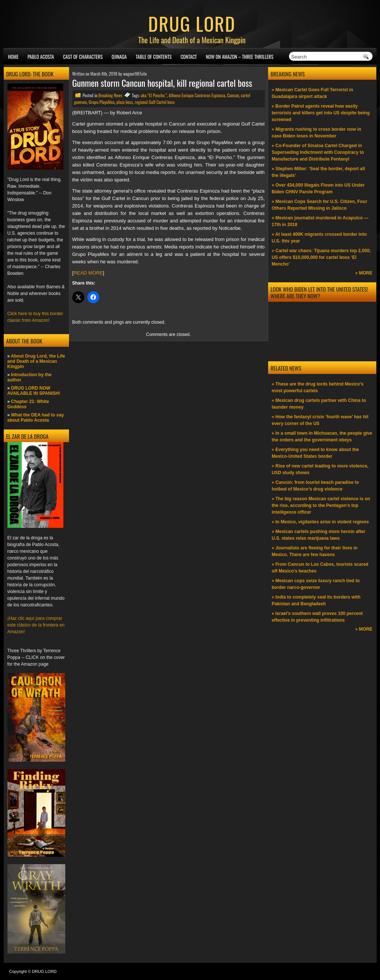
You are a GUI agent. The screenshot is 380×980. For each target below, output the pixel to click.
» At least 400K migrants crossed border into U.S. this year (319, 238)
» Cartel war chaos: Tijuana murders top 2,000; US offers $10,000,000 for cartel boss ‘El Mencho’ (321, 257)
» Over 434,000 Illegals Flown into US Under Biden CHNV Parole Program (318, 188)
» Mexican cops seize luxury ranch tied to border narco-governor (316, 584)
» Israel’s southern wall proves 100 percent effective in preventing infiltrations (317, 617)
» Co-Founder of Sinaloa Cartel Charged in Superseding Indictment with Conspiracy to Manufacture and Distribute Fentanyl (318, 152)
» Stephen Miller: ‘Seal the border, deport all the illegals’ (318, 172)
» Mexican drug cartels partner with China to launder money (319, 404)
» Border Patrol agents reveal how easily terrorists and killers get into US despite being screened (321, 113)
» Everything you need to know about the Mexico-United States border (315, 453)
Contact (189, 57)
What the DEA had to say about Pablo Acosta (36, 418)
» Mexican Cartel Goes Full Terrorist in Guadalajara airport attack (313, 93)
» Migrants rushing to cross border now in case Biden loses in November (317, 133)
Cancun (233, 95)
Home (13, 57)
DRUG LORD (192, 23)
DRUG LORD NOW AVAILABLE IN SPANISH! (34, 391)
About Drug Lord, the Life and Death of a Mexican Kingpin (36, 361)
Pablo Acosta (41, 57)
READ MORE (88, 273)
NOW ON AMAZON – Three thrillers (240, 57)
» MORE (364, 273)
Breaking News (110, 95)
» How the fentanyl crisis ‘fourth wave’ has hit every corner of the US (320, 420)
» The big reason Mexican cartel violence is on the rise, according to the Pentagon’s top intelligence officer (321, 505)
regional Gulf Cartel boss (155, 102)
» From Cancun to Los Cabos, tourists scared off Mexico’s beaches (320, 568)
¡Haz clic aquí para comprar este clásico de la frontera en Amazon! (36, 625)
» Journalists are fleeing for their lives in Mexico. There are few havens (315, 551)
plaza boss (125, 102)
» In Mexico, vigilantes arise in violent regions (321, 522)
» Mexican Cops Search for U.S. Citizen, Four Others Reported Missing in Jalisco (320, 205)
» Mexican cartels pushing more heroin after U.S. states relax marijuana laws (319, 535)
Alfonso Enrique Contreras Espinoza (197, 95)
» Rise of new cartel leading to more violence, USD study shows (320, 469)
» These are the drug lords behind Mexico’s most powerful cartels (318, 387)
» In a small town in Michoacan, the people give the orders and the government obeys (322, 437)
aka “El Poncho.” (154, 95)
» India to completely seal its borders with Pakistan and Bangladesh (316, 600)
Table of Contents (154, 57)
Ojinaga (119, 57)
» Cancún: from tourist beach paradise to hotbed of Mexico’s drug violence (315, 486)
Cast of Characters (83, 57)
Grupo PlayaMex (102, 102)
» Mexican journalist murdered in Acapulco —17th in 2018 (320, 221)
